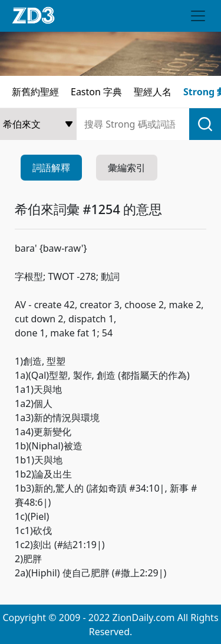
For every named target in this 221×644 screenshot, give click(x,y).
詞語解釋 (51, 168)
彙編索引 (127, 168)
